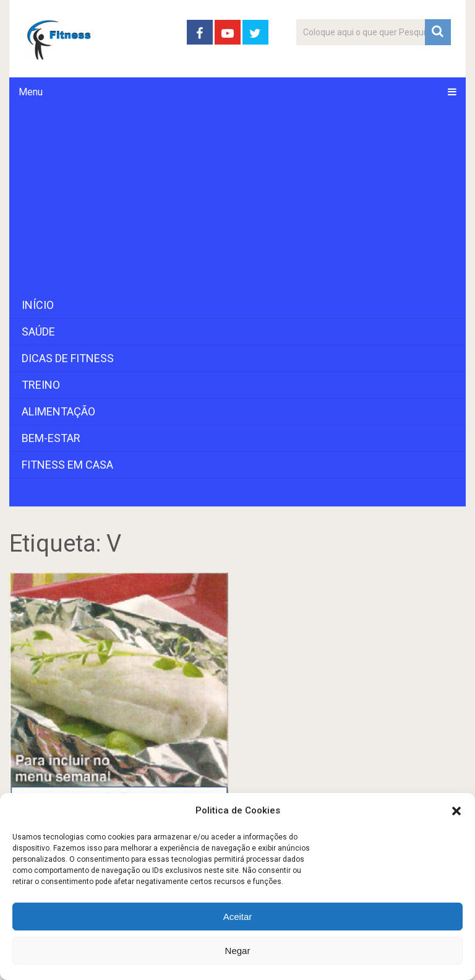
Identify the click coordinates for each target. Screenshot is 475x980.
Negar (238, 951)
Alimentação (58, 411)
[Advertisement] (237, 199)
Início (38, 305)
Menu (31, 92)
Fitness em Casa (67, 465)
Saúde (38, 332)
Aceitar (238, 917)
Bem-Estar (51, 438)
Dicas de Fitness (68, 358)
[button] (456, 811)
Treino (41, 385)
